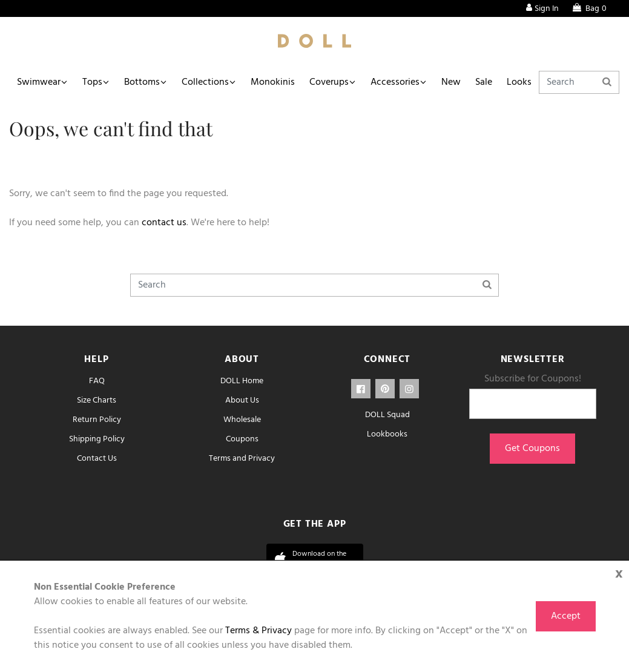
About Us (242, 400)
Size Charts (97, 400)
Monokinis (273, 82)
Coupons (242, 439)
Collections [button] (205, 82)
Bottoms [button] (142, 82)
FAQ (97, 381)
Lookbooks (387, 434)
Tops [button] (92, 82)
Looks (519, 82)
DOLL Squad (387, 415)
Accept (566, 616)
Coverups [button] (329, 82)
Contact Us (97, 459)
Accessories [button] (395, 82)
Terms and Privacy (242, 459)
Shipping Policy (97, 439)
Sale (484, 82)
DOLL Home (242, 381)
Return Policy (97, 420)
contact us (164, 223)
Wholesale (242, 420)
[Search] (579, 82)
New (451, 82)
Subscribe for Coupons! (533, 379)
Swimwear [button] (39, 82)
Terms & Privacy (259, 631)
